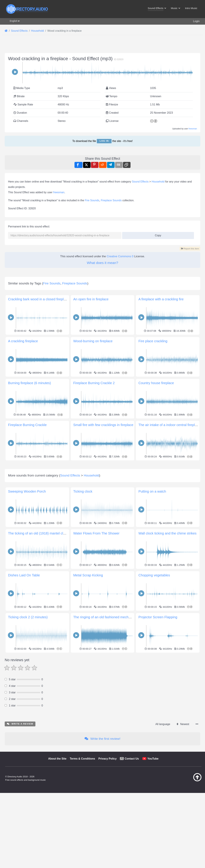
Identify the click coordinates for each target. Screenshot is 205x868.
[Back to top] (189, 781)
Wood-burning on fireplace (93, 341)
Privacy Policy (108, 759)
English (14, 21)
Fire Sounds (92, 200)
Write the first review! (102, 739)
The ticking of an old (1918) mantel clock (38, 533)
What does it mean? (103, 263)
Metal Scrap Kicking (88, 575)
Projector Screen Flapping (158, 617)
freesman (193, 129)
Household (158, 182)
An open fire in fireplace (91, 299)
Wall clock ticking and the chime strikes (167, 533)
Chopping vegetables (154, 575)
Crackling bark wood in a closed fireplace (39, 299)
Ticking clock (83, 491)
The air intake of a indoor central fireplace (169, 425)
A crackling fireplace (23, 341)
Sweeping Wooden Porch (27, 491)
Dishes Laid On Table (24, 575)
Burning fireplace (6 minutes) (30, 383)
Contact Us (132, 759)
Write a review (20, 724)
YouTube (153, 759)
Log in (104, 141)
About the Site (57, 759)
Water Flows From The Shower (96, 533)
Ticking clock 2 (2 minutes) (28, 617)
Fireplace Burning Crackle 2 (94, 383)
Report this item (190, 249)
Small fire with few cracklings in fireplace (103, 425)
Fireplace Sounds (111, 200)
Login (196, 21)
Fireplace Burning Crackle (27, 425)
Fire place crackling (153, 341)
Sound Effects (140, 182)
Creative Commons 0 (120, 256)
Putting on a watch (152, 491)
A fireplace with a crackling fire (161, 299)
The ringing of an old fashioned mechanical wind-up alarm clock (121, 617)
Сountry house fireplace (156, 383)
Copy (157, 234)
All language (163, 724)
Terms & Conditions (82, 759)
